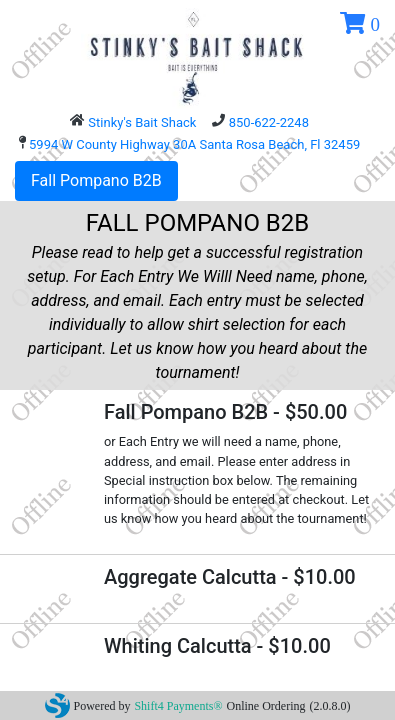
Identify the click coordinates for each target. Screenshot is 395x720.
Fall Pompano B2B (96, 180)
